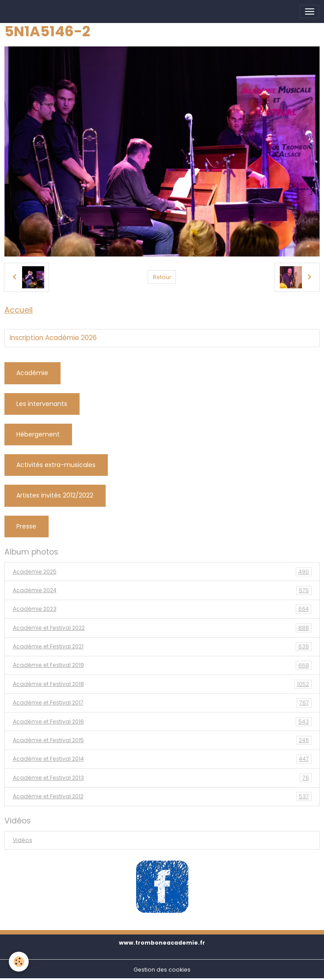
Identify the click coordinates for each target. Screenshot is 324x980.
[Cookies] (19, 962)
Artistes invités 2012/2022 (55, 495)
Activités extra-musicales (56, 465)
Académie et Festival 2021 (162, 647)
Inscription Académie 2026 (53, 338)
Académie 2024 (162, 590)
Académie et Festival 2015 (162, 740)
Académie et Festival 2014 (162, 759)
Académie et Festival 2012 (162, 796)
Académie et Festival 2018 (162, 684)
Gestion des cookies (162, 970)
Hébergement (38, 434)
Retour (162, 277)
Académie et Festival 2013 (162, 778)
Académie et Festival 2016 (162, 722)
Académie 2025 (162, 572)
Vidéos (23, 840)
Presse (26, 526)
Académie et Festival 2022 (162, 628)
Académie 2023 (162, 609)
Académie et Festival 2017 (162, 703)
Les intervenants (42, 404)
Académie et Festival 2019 (162, 665)
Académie (32, 373)
